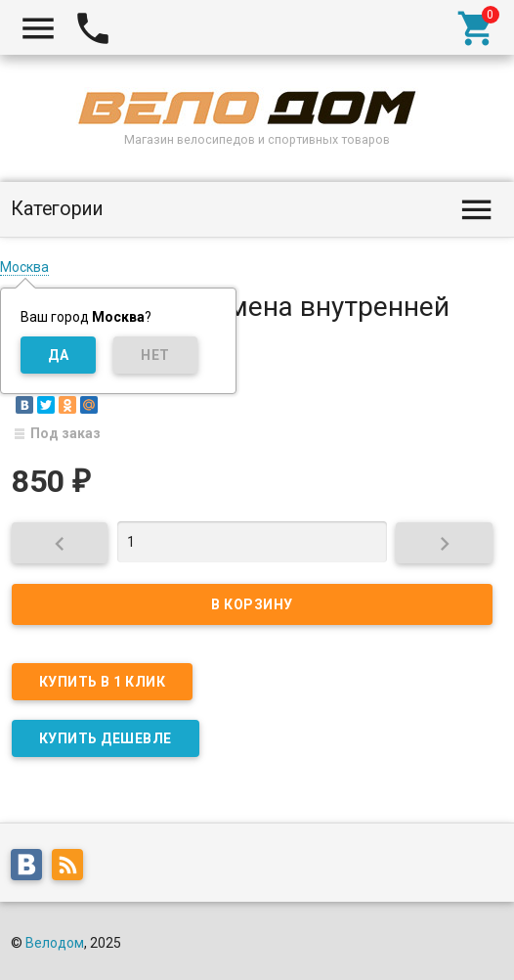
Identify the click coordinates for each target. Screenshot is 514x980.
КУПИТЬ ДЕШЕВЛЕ (106, 738)
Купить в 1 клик (103, 682)
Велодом (55, 943)
